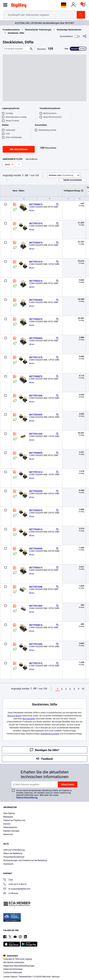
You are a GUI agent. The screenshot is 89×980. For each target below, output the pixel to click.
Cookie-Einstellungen (13, 972)
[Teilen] (85, 36)
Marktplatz (8, 817)
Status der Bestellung (13, 853)
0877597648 (36, 587)
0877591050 (36, 396)
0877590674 (36, 319)
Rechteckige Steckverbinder (69, 30)
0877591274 (36, 357)
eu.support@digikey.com (17, 889)
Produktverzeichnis (11, 30)
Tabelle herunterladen (73, 180)
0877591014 (36, 262)
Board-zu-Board (14, 716)
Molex (32, 211)
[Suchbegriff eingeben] (16, 49)
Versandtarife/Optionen (14, 857)
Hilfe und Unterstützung (14, 850)
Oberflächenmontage (50, 734)
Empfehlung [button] (61, 175)
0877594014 (36, 529)
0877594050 (36, 549)
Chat (8, 880)
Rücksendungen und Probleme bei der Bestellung (25, 860)
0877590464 (36, 300)
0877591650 (36, 644)
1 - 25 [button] (25, 175)
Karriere (7, 824)
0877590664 (36, 338)
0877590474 (36, 243)
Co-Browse (11, 894)
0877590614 (36, 568)
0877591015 (36, 663)
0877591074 (36, 223)
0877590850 (36, 453)
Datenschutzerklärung (27, 798)
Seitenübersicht (10, 827)
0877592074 (36, 510)
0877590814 (36, 625)
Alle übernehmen (19, 149)
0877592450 (36, 415)
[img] (19, 6)
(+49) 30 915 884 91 (15, 885)
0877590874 (36, 204)
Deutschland (11, 956)
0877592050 (36, 491)
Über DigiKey (9, 813)
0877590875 (36, 376)
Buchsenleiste (29, 719)
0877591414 (36, 472)
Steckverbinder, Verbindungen (38, 30)
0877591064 (36, 606)
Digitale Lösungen (11, 831)
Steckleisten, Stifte (16, 33)
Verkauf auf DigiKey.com (14, 820)
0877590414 (36, 281)
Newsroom (8, 834)
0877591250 (36, 434)
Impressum (8, 864)
